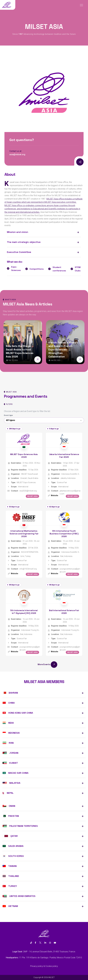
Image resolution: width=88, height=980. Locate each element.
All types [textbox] (11, 420)
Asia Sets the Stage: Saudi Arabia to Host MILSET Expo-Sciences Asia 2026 (20, 351)
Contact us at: (16, 151)
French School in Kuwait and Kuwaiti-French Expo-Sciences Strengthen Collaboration (63, 350)
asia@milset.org (17, 154)
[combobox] (44, 420)
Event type (8, 415)
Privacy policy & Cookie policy (44, 966)
